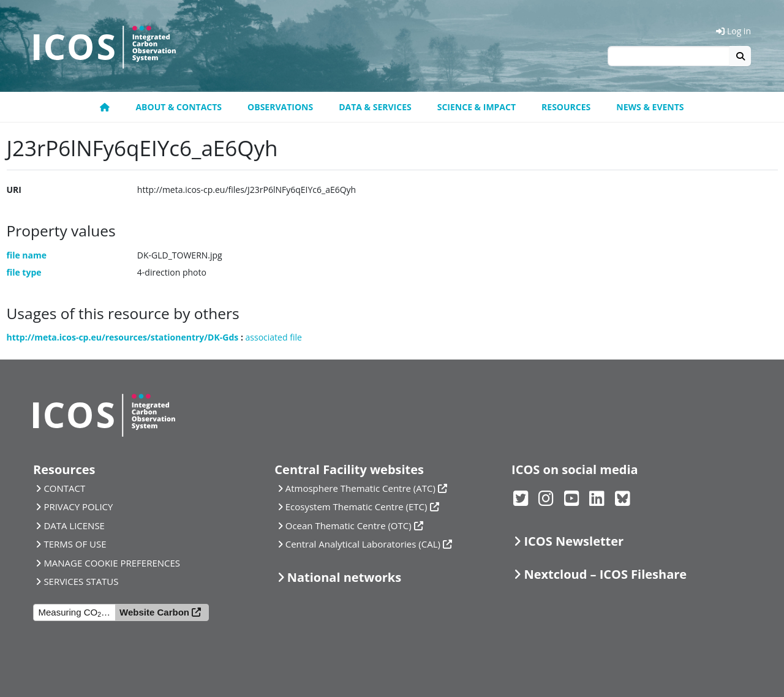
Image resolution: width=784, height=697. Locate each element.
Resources (566, 107)
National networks (344, 577)
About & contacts (179, 107)
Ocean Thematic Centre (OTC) (349, 526)
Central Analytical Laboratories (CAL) (363, 544)
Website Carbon (154, 612)
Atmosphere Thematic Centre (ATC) (360, 488)
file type (24, 272)
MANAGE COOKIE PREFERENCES (112, 563)
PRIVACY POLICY (78, 507)
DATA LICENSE (74, 526)
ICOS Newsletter (574, 541)
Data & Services (375, 107)
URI (14, 190)
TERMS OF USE (75, 544)
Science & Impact (477, 107)
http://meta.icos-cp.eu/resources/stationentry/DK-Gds (123, 337)
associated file (274, 337)
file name (27, 255)
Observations (280, 107)
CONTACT (64, 488)
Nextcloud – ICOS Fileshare (605, 574)
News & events (650, 107)
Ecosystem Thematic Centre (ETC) (356, 507)
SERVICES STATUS (81, 581)
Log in (733, 31)
